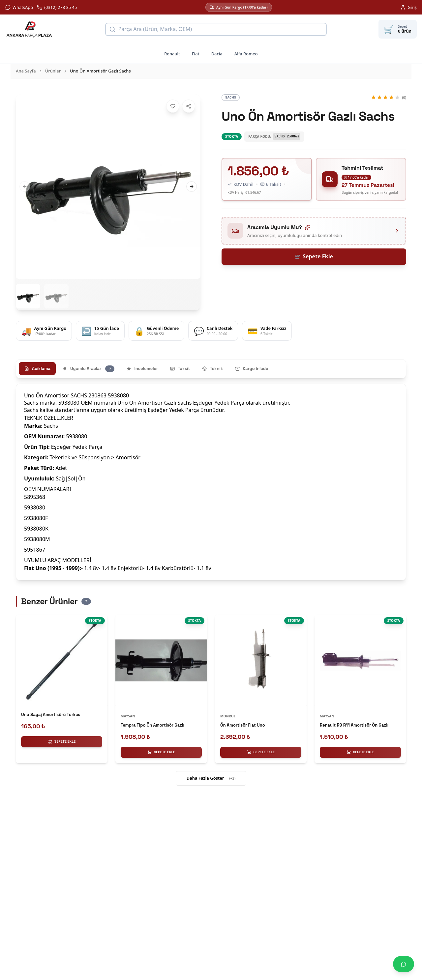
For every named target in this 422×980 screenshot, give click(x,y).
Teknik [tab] (212, 369)
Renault (172, 54)
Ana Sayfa (26, 71)
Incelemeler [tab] (142, 369)
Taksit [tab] (180, 369)
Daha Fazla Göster (211, 778)
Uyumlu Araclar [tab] (89, 369)
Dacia (217, 54)
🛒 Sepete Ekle (314, 256)
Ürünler (53, 71)
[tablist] (211, 369)
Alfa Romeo (246, 54)
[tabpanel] (211, 482)
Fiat (196, 54)
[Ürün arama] (216, 29)
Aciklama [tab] (37, 369)
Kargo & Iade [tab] (251, 369)
